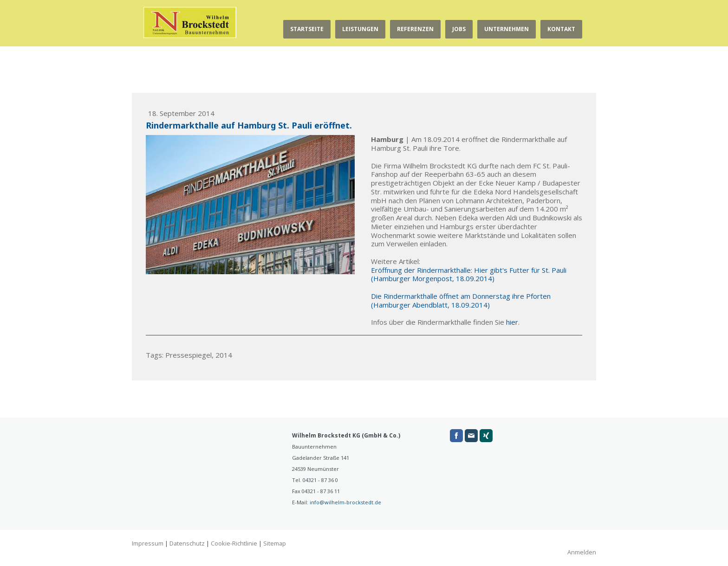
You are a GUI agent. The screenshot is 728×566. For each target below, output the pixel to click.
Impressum (148, 543)
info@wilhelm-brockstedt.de (345, 502)
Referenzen (415, 29)
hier (512, 322)
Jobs (459, 29)
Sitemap (275, 543)
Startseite (307, 29)
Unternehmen (507, 29)
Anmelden (582, 552)
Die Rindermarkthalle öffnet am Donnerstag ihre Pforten (461, 296)
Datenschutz (187, 543)
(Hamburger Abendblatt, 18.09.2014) (430, 305)
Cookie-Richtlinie (234, 543)
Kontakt (561, 29)
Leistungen (360, 29)
